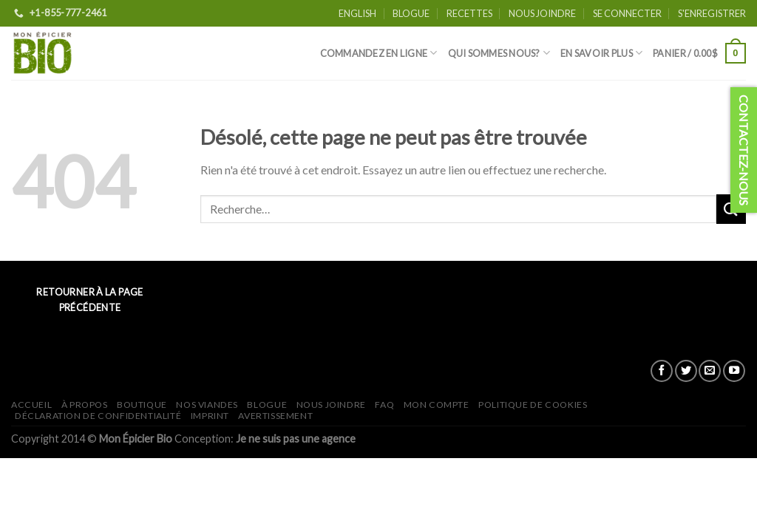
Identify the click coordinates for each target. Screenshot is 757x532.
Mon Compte (437, 405)
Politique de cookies (533, 405)
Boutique (142, 405)
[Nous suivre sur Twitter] (686, 371)
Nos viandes (207, 405)
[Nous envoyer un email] (710, 371)
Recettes (469, 13)
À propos (85, 405)
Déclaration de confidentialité (98, 416)
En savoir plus (601, 53)
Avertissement (275, 416)
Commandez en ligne (379, 53)
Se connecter (627, 13)
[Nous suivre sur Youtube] (734, 371)
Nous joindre (542, 13)
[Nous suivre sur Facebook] (662, 371)
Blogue (411, 13)
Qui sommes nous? (499, 53)
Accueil (31, 405)
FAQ (384, 405)
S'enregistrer (712, 13)
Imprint (210, 416)
